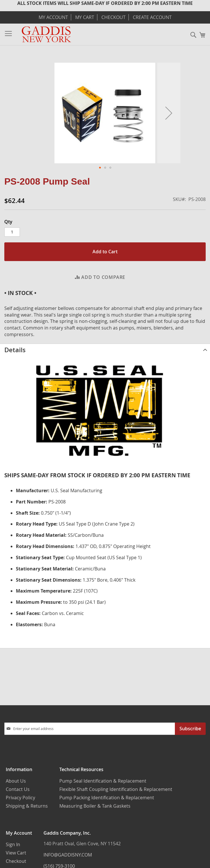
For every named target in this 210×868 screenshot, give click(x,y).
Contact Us (18, 789)
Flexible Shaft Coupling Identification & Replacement (116, 789)
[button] (169, 113)
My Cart (85, 17)
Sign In (13, 844)
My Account (53, 17)
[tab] (105, 350)
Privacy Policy (20, 798)
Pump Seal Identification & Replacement (103, 781)
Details (15, 350)
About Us (16, 781)
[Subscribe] (190, 729)
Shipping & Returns (27, 806)
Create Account (152, 17)
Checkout (113, 17)
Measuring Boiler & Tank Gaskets (95, 806)
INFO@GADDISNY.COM (68, 855)
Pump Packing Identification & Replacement (107, 798)
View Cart (16, 853)
